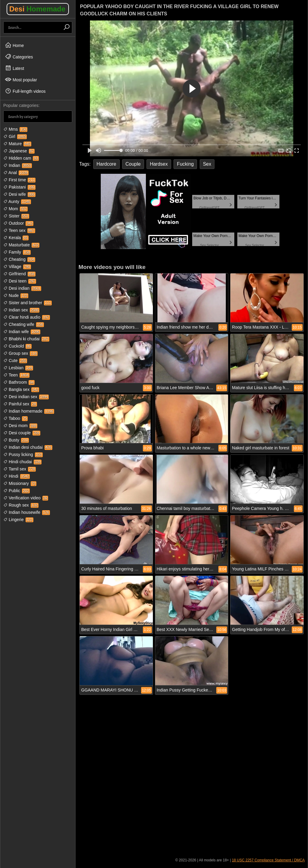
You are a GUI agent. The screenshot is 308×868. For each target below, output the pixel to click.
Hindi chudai (22, 462)
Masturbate (21, 245)
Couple (133, 164)
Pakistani (19, 187)
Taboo (15, 418)
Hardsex (159, 164)
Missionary (20, 483)
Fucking (185, 164)
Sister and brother (28, 303)
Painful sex (20, 404)
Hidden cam (21, 158)
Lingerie (18, 520)
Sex (207, 164)
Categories (19, 57)
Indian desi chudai (28, 447)
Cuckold (17, 346)
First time (19, 180)
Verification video (26, 498)
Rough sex (21, 505)
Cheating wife (24, 324)
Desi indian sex (26, 397)
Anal (16, 173)
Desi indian (22, 288)
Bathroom (19, 382)
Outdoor (18, 223)
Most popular (21, 80)
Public (17, 491)
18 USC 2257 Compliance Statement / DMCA (268, 860)
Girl (15, 136)
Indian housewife (27, 512)
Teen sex (19, 230)
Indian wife (22, 332)
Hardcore (106, 164)
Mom (15, 209)
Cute (15, 361)
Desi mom (20, 426)
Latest (14, 68)
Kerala (16, 238)
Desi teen (20, 281)
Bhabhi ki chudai (26, 339)
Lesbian (18, 368)
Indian (18, 165)
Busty (16, 440)
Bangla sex (21, 389)
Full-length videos (25, 91)
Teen (16, 375)
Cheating (19, 259)
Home (14, 45)
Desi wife (19, 194)
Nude (16, 295)
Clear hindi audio (27, 317)
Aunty (17, 201)
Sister (16, 216)
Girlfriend (19, 274)
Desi (37, 9)
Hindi (17, 476)
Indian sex (21, 310)
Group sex (20, 353)
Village (17, 267)
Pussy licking (23, 454)
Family (17, 252)
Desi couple (22, 433)
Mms (15, 129)
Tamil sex (20, 469)
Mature (17, 144)
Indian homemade (29, 411)
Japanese (19, 151)
